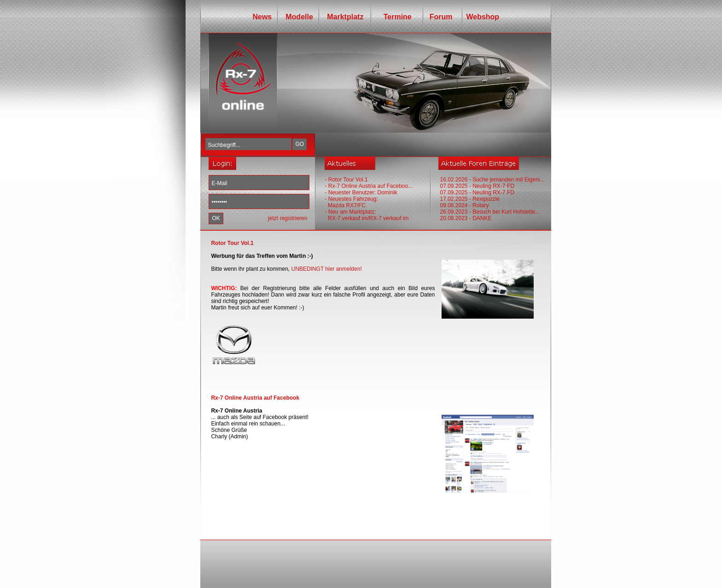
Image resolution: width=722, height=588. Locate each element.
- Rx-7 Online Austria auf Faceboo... (369, 186)
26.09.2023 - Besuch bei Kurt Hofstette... (490, 212)
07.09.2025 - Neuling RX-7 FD (477, 186)
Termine (394, 17)
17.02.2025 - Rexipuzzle (469, 199)
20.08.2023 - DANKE (466, 218)
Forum (439, 17)
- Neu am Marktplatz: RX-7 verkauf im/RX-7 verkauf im (367, 215)
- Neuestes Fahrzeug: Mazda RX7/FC (351, 202)
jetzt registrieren (288, 218)
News (262, 17)
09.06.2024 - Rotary (464, 205)
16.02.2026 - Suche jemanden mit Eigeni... (492, 180)
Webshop (483, 17)
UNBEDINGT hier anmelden (326, 269)
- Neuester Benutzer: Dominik (361, 192)
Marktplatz (345, 17)
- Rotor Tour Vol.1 (346, 180)
